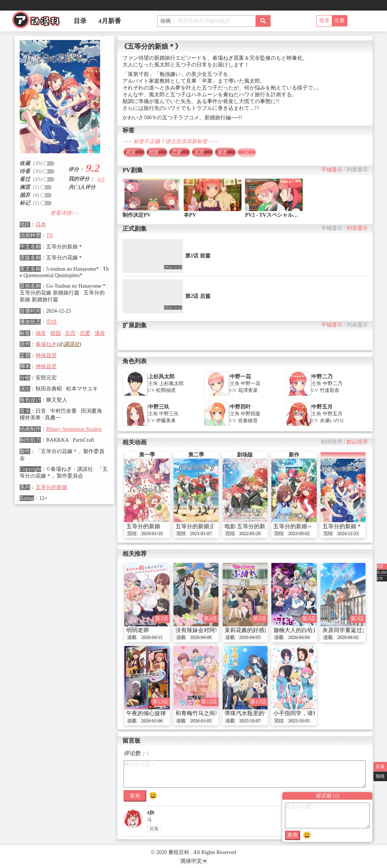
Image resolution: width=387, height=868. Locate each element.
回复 (154, 829)
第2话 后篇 (198, 296)
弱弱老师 (138, 630)
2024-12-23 (348, 533)
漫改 (100, 333)
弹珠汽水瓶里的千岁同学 (256, 713)
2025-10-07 (250, 721)
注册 (339, 21)
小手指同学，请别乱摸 (302, 713)
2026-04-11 (152, 637)
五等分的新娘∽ (293, 526)
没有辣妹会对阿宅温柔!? (206, 630)
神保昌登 (46, 355)
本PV (190, 215)
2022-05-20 (250, 533)
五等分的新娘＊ (342, 526)
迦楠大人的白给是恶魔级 (304, 630)
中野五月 (322, 407)
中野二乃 (322, 377)
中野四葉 (251, 414)
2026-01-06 (152, 721)
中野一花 (240, 377)
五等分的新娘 (51, 487)
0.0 (101, 180)
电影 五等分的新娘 (248, 526)
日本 (41, 224)
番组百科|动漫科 (39, 22)
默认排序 (357, 442)
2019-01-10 (152, 533)
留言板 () (327, 796)
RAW (382, 572)
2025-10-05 (299, 721)
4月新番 (110, 21)
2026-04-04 (299, 637)
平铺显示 (332, 170)
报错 (380, 776)
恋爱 (85, 333)
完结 (51, 322)
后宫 (70, 333)
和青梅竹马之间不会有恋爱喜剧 (215, 713)
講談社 (71, 344)
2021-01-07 (201, 533)
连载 (132, 637)
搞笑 (41, 333)
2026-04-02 (348, 637)
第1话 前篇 (198, 256)
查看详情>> (64, 213)
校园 (56, 333)
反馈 (380, 766)
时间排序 (332, 442)
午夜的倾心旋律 (146, 713)
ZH (380, 566)
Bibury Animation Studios (74, 429)
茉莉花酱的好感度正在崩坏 (259, 630)
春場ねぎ (46, 344)
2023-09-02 (299, 533)
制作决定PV (137, 215)
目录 (80, 21)
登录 (324, 21)
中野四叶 (240, 407)
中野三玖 (159, 407)
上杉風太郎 (171, 383)
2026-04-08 (201, 637)
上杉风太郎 (161, 377)
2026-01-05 (201, 721)
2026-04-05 (250, 637)
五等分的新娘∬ (195, 526)
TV (50, 235)
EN (380, 578)
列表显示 (357, 170)
